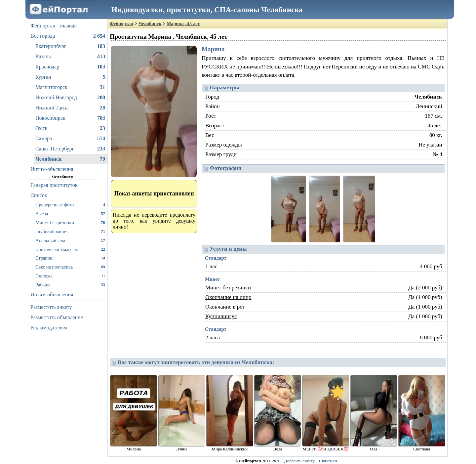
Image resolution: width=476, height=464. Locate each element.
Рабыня (70, 285)
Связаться (328, 461)
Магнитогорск (70, 87)
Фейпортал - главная (54, 26)
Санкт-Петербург (70, 149)
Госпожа (70, 276)
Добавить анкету (299, 461)
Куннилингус (221, 316)
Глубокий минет (70, 231)
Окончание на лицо (228, 297)
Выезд (70, 213)
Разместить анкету (51, 307)
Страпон (70, 258)
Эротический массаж (70, 249)
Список (39, 195)
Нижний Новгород (70, 98)
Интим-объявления (52, 169)
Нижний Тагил (70, 108)
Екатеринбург (70, 46)
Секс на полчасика (70, 267)
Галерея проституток (54, 185)
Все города (68, 36)
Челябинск (70, 159)
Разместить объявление (57, 317)
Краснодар (70, 67)
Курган (70, 77)
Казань (70, 57)
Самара (70, 139)
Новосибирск (70, 118)
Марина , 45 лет (183, 24)
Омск (70, 128)
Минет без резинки (70, 222)
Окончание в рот (225, 307)
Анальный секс (70, 240)
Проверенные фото (70, 205)
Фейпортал (121, 24)
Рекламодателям (49, 328)
